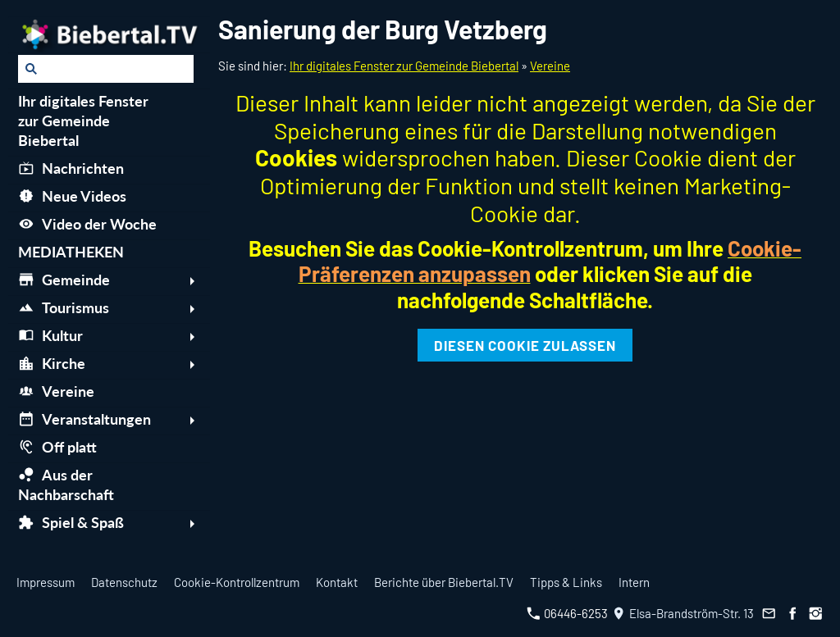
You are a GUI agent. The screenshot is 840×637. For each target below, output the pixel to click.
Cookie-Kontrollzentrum (237, 582)
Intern (634, 582)
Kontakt (337, 582)
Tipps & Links (566, 582)
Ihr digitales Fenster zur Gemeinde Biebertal (404, 66)
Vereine (550, 66)
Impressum (46, 582)
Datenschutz (124, 582)
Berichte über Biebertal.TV (444, 582)
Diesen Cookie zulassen (525, 345)
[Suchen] (106, 69)
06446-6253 (567, 613)
